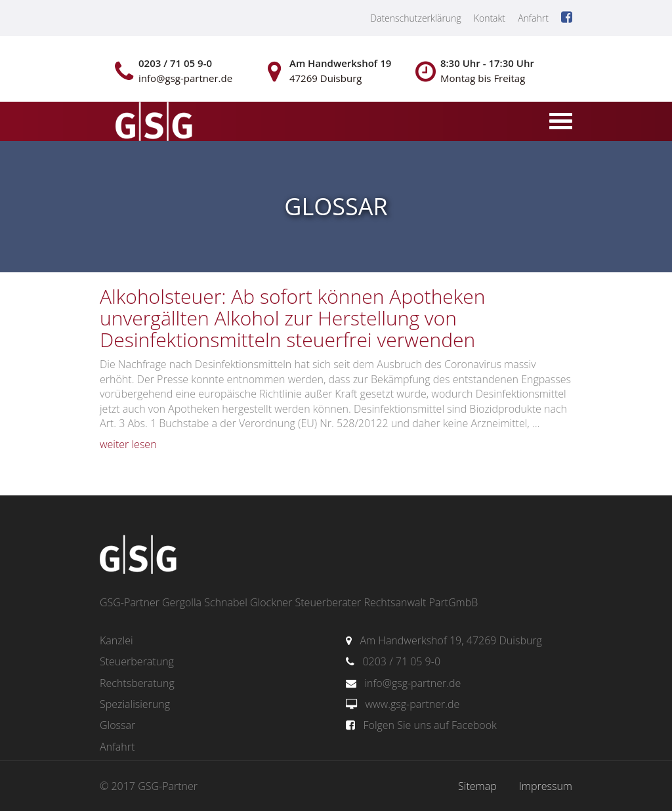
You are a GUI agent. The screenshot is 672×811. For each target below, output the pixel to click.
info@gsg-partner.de (412, 683)
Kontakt (490, 18)
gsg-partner (152, 123)
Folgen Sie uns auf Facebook (430, 725)
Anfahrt (533, 18)
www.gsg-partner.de (412, 704)
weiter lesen (128, 444)
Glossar (117, 725)
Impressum (546, 786)
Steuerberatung (137, 661)
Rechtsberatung (137, 683)
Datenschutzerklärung (416, 18)
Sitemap (477, 786)
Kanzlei (116, 640)
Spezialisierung (135, 704)
